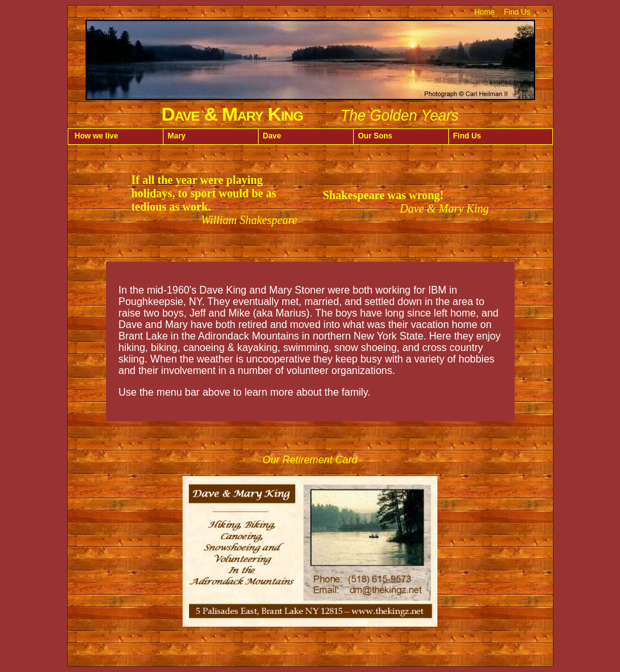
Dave (272, 136)
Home (485, 12)
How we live (95, 136)
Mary (177, 136)
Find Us (517, 12)
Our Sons (375, 136)
